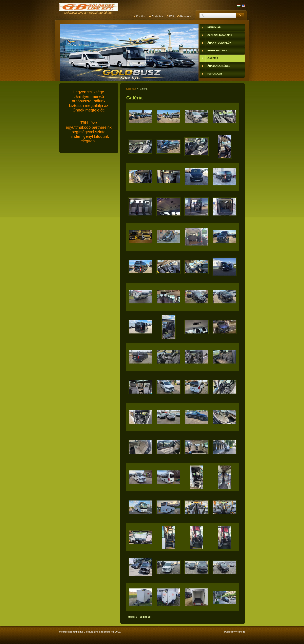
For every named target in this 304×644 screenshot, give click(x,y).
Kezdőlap (131, 89)
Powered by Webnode (234, 632)
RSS (172, 16)
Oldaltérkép (157, 16)
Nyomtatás (185, 16)
